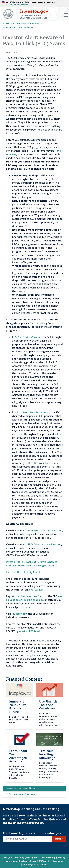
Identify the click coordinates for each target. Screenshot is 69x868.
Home (6, 24)
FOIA (36, 857)
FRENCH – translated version (44, 544)
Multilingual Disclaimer (35, 864)
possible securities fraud (30, 596)
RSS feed (34, 631)
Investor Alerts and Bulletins (18, 27)
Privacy (62, 857)
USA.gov (44, 861)
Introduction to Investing (26, 24)
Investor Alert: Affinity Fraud (23, 572)
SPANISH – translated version (45, 531)
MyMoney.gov (23, 857)
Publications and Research (22, 794)
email (22, 631)
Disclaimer (58, 861)
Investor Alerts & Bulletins (22, 789)
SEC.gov (8, 857)
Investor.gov (36, 590)
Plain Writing (48, 857)
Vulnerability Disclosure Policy (21, 861)
